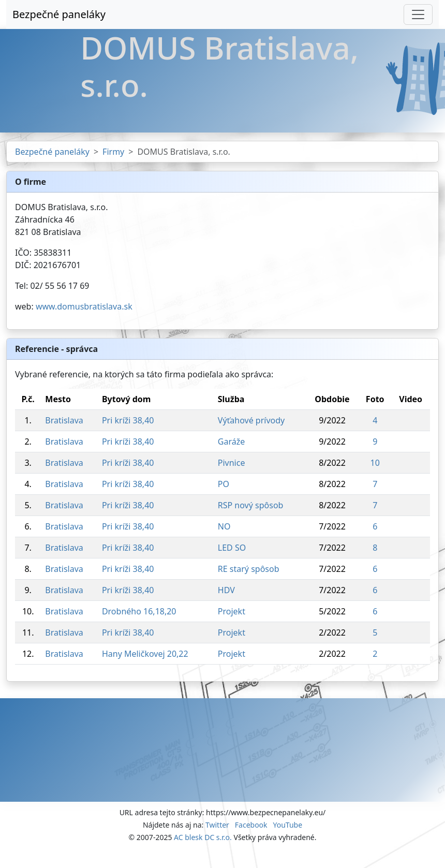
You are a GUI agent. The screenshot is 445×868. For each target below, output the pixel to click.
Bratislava (64, 420)
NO (224, 526)
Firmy (113, 152)
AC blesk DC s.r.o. (203, 837)
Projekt (232, 611)
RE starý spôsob (249, 569)
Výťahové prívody (251, 420)
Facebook (251, 825)
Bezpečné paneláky (59, 14)
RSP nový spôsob (251, 505)
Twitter (217, 825)
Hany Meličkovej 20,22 (145, 654)
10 (375, 463)
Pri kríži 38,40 (128, 420)
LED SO (232, 548)
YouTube (287, 825)
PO (224, 484)
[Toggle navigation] (418, 14)
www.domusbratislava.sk (84, 306)
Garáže (231, 442)
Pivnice (232, 463)
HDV (226, 590)
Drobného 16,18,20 (139, 611)
